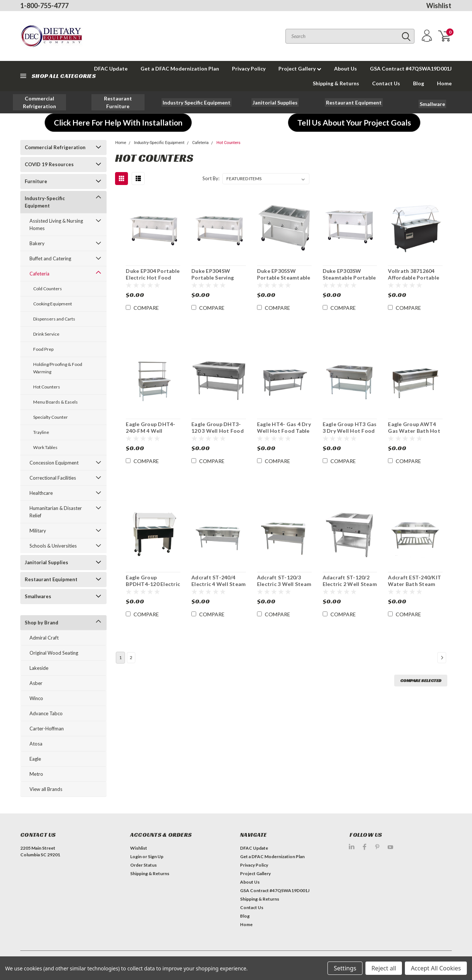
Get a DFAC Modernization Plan (180, 68)
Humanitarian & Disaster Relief (56, 512)
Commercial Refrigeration (55, 147)
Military (38, 531)
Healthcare (41, 493)
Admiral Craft (44, 638)
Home (444, 83)
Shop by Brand (41, 623)
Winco (36, 698)
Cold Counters (48, 289)
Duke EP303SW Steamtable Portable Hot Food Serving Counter (349, 281)
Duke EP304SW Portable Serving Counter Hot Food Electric (215, 281)
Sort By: (211, 178)
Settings (345, 968)
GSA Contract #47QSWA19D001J (411, 68)
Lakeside (39, 668)
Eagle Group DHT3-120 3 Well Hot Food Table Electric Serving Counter (219, 434)
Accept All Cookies (436, 968)
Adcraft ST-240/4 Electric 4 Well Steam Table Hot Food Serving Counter (218, 587)
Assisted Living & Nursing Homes (56, 225)
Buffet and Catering (50, 258)
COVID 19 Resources (49, 164)
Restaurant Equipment (51, 579)
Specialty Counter (51, 417)
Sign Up (156, 856)
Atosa (36, 744)
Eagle (35, 759)
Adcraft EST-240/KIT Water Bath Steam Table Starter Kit (414, 584)
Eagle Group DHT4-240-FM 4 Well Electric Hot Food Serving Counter (150, 434)
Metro (36, 774)
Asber (36, 683)
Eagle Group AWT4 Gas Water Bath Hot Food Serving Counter (414, 434)
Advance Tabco (46, 713)
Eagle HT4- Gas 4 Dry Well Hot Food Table (284, 427)
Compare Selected (421, 680)
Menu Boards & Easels (55, 402)
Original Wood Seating (54, 653)
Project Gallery (300, 68)
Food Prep (43, 349)
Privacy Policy (249, 68)
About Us (346, 68)
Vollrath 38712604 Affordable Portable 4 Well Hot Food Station (414, 281)
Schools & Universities (53, 546)
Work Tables (45, 447)
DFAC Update (254, 848)
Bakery (37, 243)
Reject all (384, 968)
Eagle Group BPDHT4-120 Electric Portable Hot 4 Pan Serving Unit (153, 587)
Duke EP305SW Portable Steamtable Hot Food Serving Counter (284, 281)
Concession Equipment (54, 463)
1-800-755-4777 (44, 6)
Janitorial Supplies (46, 562)
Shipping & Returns (336, 83)
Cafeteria (39, 274)
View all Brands (46, 789)
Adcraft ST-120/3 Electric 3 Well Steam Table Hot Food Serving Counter (284, 587)
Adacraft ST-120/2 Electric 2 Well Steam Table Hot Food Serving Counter (350, 587)
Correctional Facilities (53, 478)
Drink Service (46, 334)
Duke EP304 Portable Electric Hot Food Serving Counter (153, 277)
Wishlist (439, 6)
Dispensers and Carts (54, 319)
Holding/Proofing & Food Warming (58, 368)
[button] (39, 102)
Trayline (41, 432)
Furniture (36, 181)
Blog (419, 83)
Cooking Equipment (53, 304)
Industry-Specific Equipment (45, 202)
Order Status (143, 865)
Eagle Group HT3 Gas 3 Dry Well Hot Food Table (350, 431)
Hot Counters (47, 387)
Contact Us (386, 83)
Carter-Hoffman (47, 729)
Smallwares (38, 596)
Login (136, 856)
